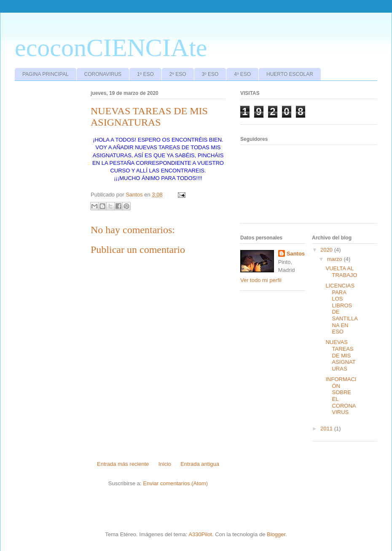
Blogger (276, 534)
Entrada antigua (200, 464)
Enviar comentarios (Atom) (175, 483)
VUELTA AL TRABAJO (341, 272)
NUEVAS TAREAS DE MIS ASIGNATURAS (340, 355)
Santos (296, 254)
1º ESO (145, 74)
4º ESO (242, 74)
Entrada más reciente (123, 464)
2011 (327, 429)
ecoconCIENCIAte (111, 48)
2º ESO (178, 74)
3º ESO (210, 74)
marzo (336, 259)
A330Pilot (200, 534)
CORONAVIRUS (103, 74)
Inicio (165, 464)
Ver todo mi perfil (261, 280)
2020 (327, 250)
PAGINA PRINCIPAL (46, 74)
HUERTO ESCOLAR (290, 74)
